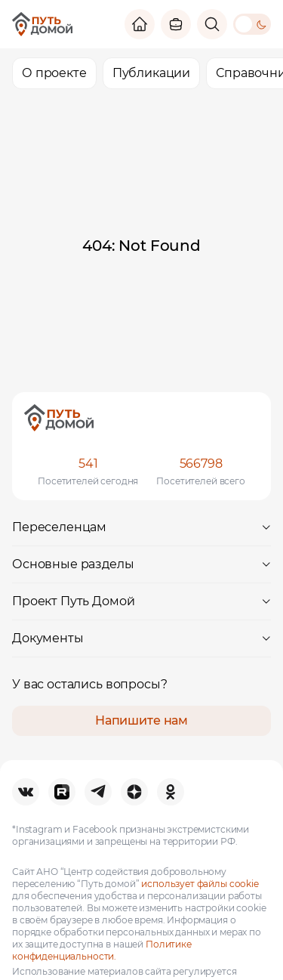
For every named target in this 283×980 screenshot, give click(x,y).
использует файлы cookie (200, 884)
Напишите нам (141, 720)
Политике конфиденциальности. (102, 950)
